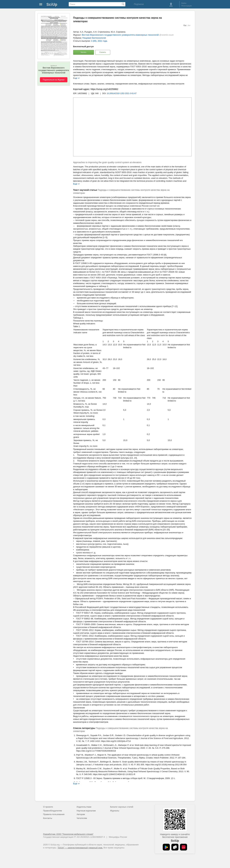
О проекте (48, 807)
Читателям (82, 818)
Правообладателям (52, 811)
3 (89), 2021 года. (99, 41)
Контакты (48, 818)
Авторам (81, 814)
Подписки (139, 4)
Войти (184, 3)
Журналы (115, 811)
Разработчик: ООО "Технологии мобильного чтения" (68, 834)
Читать (83, 52)
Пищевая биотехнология (94, 38)
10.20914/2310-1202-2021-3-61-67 (122, 93)
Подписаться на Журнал (54, 80)
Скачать (103, 52)
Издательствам (84, 807)
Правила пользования (54, 814)
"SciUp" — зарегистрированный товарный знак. (80, 848)
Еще (75, 78)
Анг (189, 25)
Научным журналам (86, 811)
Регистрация (187, 6)
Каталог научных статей (122, 807)
